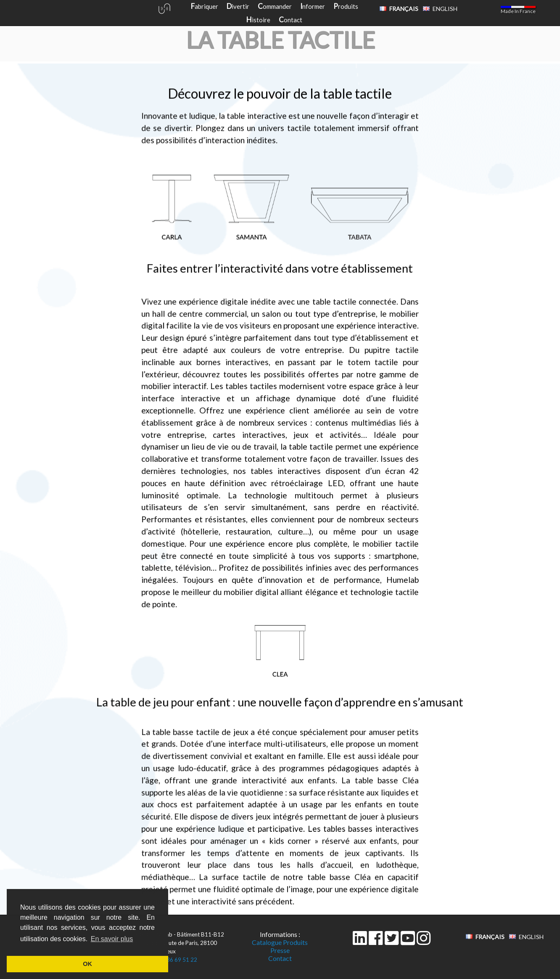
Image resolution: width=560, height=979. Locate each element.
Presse (280, 950)
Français (404, 9)
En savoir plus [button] (112, 939)
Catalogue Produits (280, 942)
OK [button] (87, 964)
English (445, 9)
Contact (280, 958)
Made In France (518, 11)
